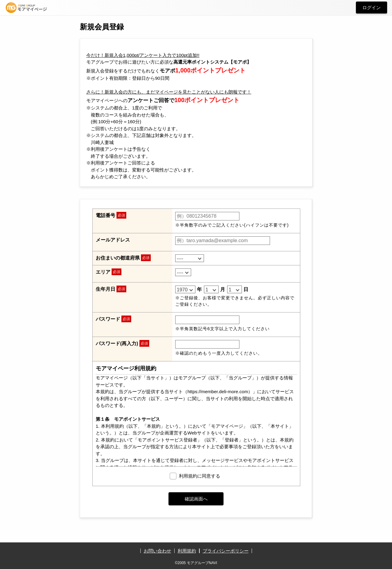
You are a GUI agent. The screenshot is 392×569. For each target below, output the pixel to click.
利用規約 (187, 551)
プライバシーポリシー (226, 551)
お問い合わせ (157, 551)
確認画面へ (196, 499)
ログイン (372, 7)
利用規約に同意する (200, 476)
